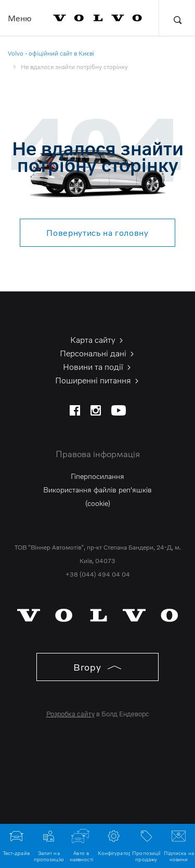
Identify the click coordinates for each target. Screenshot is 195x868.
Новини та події (98, 367)
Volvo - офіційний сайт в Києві (51, 53)
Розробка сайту (70, 714)
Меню (19, 18)
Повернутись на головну (97, 233)
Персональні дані (98, 353)
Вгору (97, 667)
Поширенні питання (98, 380)
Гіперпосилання (97, 476)
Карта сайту (97, 340)
